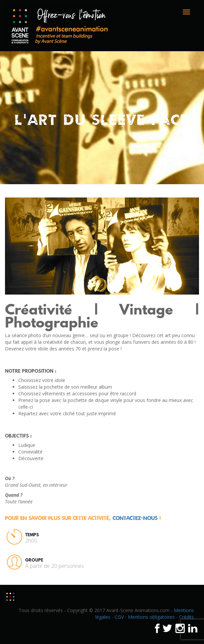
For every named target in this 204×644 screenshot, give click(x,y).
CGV (119, 617)
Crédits (187, 617)
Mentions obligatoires (151, 617)
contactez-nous (135, 518)
